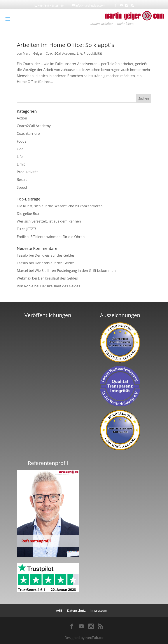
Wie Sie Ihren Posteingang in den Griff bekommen (75, 271)
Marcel (22, 271)
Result (22, 180)
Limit (21, 164)
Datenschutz (76, 610)
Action (22, 118)
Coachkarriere (28, 133)
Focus (22, 141)
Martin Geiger (33, 53)
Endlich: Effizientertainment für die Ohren (51, 237)
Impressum (99, 610)
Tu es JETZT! (26, 229)
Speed (22, 187)
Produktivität (93, 53)
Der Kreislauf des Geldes (55, 255)
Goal (21, 149)
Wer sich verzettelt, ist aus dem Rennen (49, 221)
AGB (59, 610)
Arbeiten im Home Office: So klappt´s (66, 45)
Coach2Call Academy (60, 53)
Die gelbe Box (28, 214)
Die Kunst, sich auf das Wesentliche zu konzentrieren (60, 206)
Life (80, 53)
